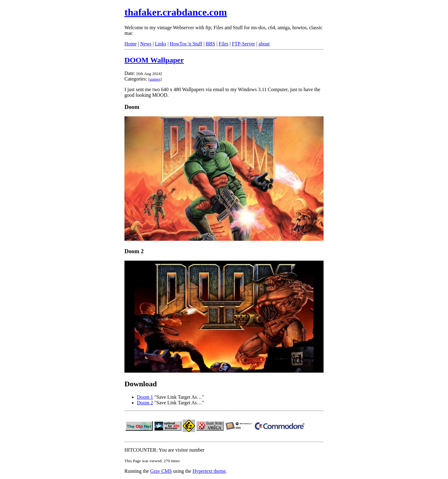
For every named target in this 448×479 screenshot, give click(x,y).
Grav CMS (161, 471)
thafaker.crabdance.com (176, 12)
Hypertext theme (209, 471)
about (264, 44)
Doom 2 (145, 403)
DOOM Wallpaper (154, 60)
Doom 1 (145, 397)
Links (161, 44)
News (146, 44)
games (155, 79)
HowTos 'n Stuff (186, 44)
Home (131, 44)
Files (224, 44)
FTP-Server (243, 44)
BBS (210, 44)
